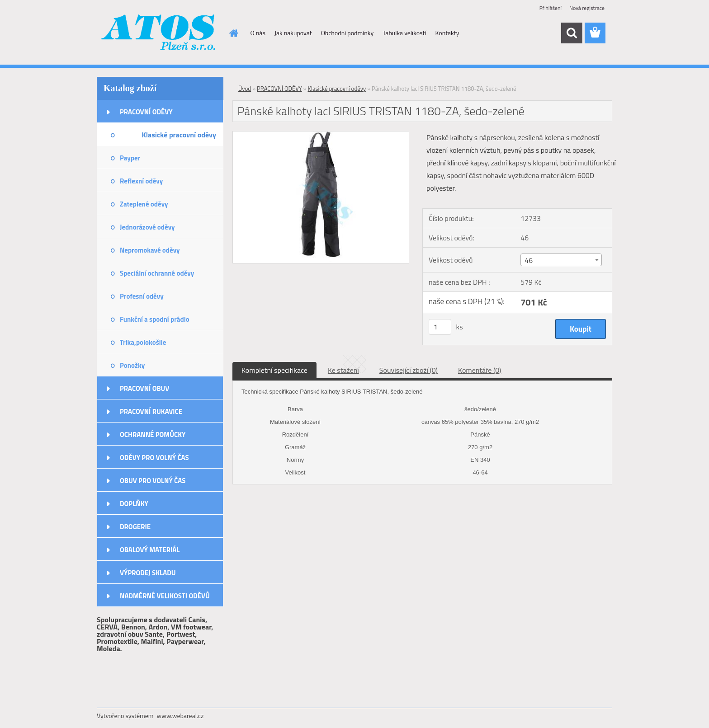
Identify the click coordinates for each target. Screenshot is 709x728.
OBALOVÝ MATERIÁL (150, 550)
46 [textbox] (529, 260)
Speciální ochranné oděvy (157, 273)
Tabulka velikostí (404, 33)
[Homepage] (233, 33)
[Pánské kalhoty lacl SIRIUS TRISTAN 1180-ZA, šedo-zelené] (321, 135)
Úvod (245, 89)
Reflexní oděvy (141, 181)
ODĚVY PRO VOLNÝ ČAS (154, 458)
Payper (130, 158)
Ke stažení (343, 370)
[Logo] (159, 33)
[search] (572, 33)
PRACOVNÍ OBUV (144, 388)
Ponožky (132, 365)
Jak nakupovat (293, 33)
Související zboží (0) (409, 370)
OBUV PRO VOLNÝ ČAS (153, 481)
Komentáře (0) (480, 370)
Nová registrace (587, 8)
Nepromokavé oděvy (150, 250)
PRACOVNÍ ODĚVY (146, 112)
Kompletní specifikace (274, 370)
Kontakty (447, 33)
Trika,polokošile (143, 342)
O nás (258, 33)
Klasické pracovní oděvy (179, 135)
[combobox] (561, 260)
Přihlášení (551, 8)
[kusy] (440, 327)
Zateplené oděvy (144, 204)
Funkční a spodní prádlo (155, 319)
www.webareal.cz (180, 716)
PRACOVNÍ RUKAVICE (151, 411)
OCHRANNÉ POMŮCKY (153, 434)
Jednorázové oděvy (147, 227)
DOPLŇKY (134, 504)
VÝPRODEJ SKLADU (148, 573)
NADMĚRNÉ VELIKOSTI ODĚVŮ (165, 596)
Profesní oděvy (142, 296)
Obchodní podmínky (347, 33)
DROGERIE (135, 527)
